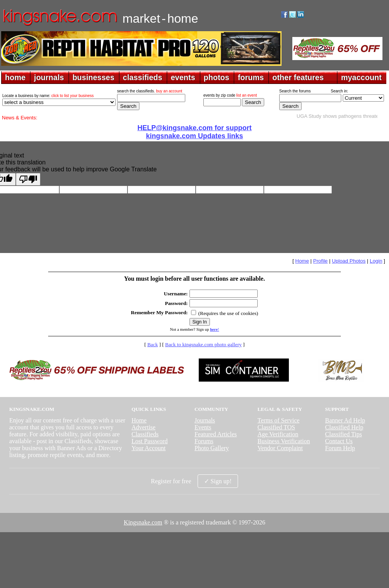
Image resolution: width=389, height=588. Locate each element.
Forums (204, 441)
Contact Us (339, 441)
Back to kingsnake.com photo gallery (204, 344)
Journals (205, 420)
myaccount (361, 77)
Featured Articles (216, 434)
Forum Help (340, 448)
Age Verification (278, 434)
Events (203, 427)
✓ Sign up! (218, 481)
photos (217, 77)
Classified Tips (344, 434)
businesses (93, 77)
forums (251, 77)
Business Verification (284, 441)
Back (152, 344)
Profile (320, 261)
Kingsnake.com (143, 522)
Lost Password (149, 441)
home (15, 77)
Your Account (148, 448)
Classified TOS (277, 427)
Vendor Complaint (280, 448)
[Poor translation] (28, 179)
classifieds (143, 77)
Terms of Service (279, 420)
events (183, 77)
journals (49, 77)
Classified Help (344, 427)
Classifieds (145, 434)
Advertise (143, 427)
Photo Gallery (212, 448)
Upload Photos (349, 261)
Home (302, 261)
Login (376, 261)
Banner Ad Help (345, 420)
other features (298, 77)
